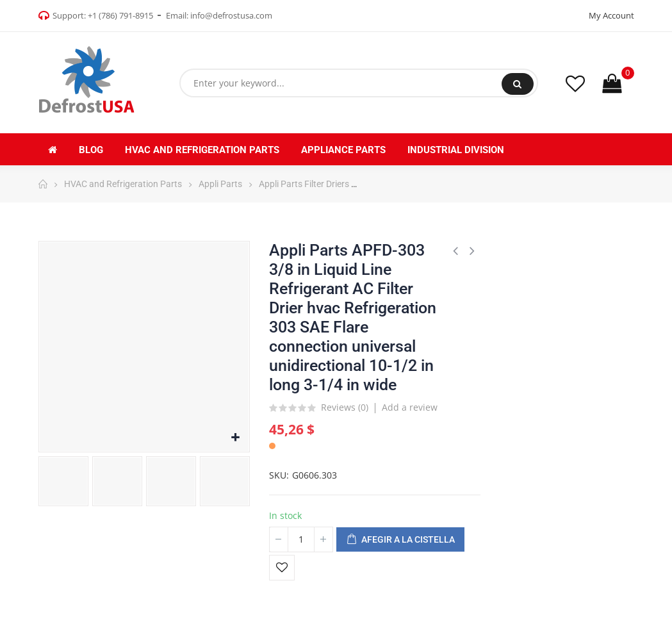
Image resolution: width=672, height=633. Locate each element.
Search (517, 84)
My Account (611, 15)
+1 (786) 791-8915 (120, 15)
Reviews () (345, 408)
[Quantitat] (301, 539)
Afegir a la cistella (400, 540)
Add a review (410, 407)
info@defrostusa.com (231, 15)
